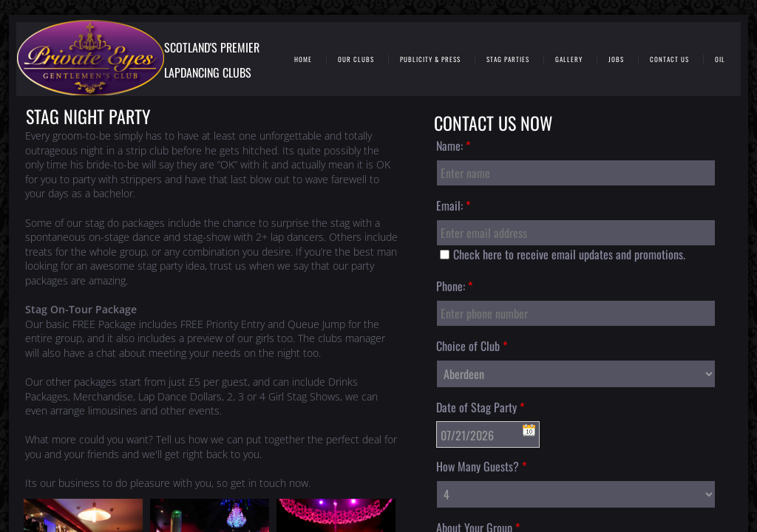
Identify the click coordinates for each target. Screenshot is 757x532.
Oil (720, 59)
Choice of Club (472, 346)
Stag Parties (508, 59)
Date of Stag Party (480, 407)
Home (303, 59)
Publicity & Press (430, 59)
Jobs (616, 59)
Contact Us (669, 59)
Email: (453, 205)
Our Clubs (356, 59)
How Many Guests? (481, 466)
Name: (453, 146)
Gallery (569, 59)
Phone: (454, 286)
